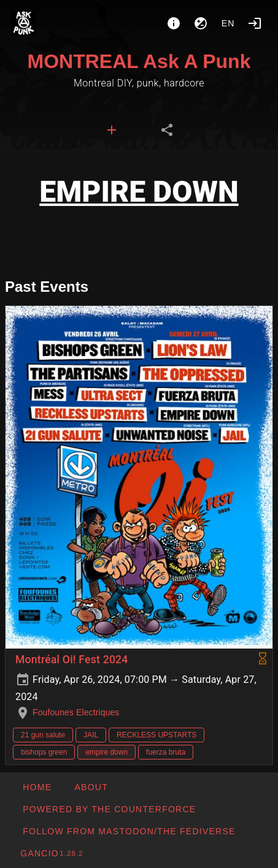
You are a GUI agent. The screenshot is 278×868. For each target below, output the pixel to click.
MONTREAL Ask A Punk (139, 61)
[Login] (255, 23)
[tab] (112, 130)
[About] (174, 23)
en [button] (228, 23)
